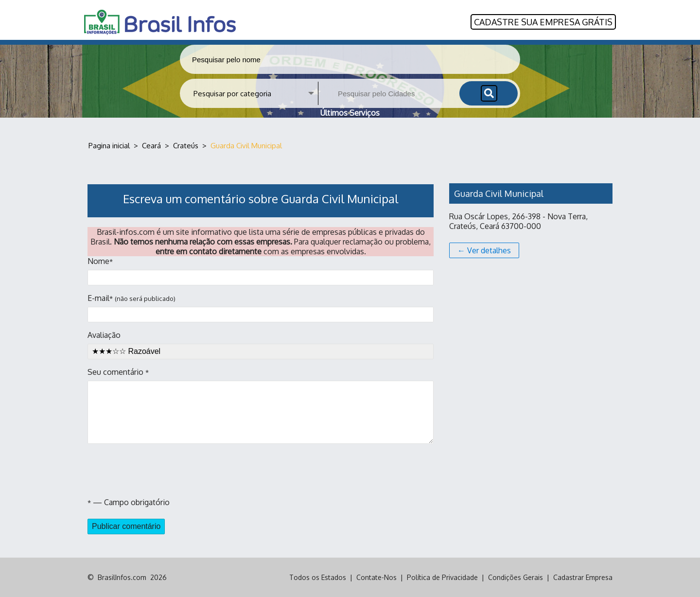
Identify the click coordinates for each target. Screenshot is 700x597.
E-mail (261, 308)
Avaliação (261, 345)
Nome (261, 271)
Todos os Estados (318, 577)
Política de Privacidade (442, 577)
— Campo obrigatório (129, 502)
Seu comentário (261, 405)
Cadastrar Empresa (583, 577)
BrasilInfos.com (122, 577)
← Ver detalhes (484, 250)
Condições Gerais (516, 577)
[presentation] (161, 471)
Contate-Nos (376, 577)
